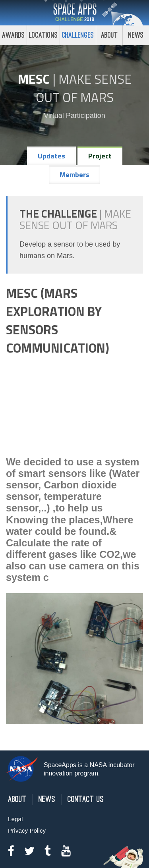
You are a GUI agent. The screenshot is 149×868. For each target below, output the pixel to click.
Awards (13, 35)
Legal (15, 819)
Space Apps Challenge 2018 (75, 13)
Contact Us (86, 800)
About (109, 35)
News (47, 800)
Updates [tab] (51, 156)
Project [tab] (100, 156)
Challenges (78, 35)
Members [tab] (74, 175)
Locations (43, 35)
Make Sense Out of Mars (84, 88)
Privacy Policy (27, 830)
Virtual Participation (74, 116)
